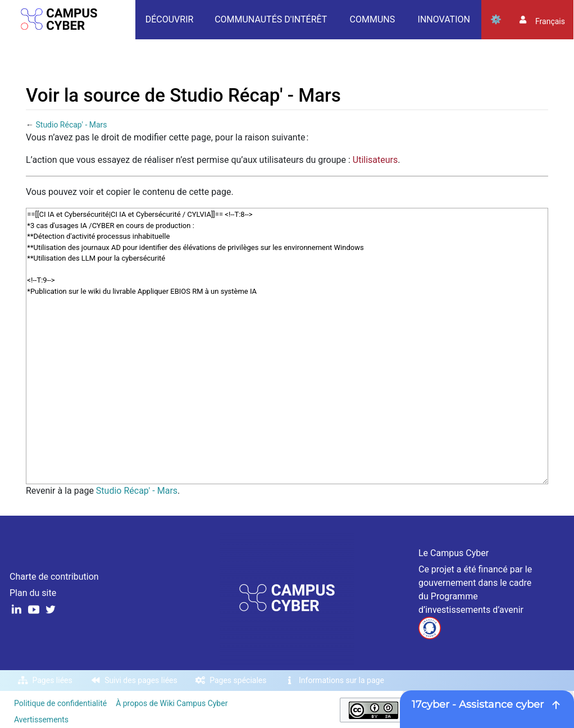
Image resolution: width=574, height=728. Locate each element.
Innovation (444, 19)
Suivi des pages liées (141, 680)
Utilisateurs (375, 160)
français (550, 21)
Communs (373, 19)
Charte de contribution (54, 577)
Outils (496, 20)
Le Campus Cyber (454, 553)
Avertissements (41, 720)
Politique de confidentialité (60, 703)
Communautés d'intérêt (271, 19)
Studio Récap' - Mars (71, 125)
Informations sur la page (341, 680)
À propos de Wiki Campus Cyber (172, 703)
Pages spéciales (238, 680)
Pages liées (53, 680)
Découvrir (170, 19)
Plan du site (33, 593)
